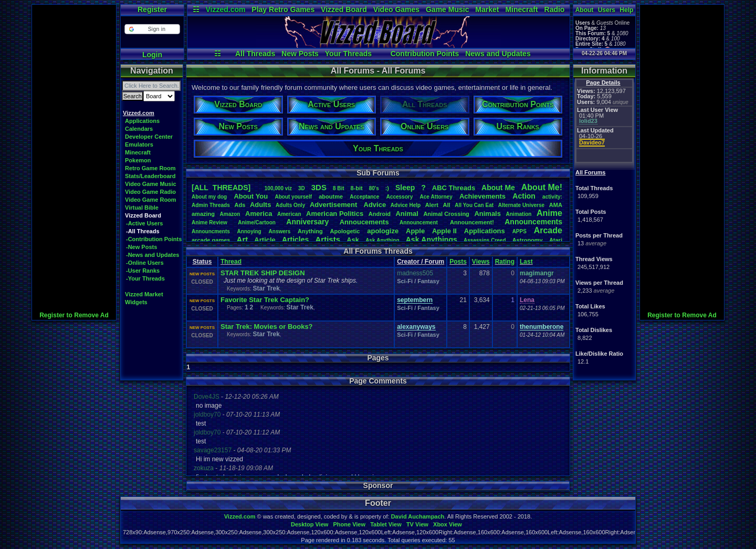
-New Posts (141, 247)
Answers (280, 231)
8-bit (357, 188)
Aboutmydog (209, 197)
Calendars (139, 129)
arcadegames (211, 240)
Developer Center (149, 137)
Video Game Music (151, 184)
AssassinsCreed (485, 240)
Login (152, 55)
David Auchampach (418, 516)
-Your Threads (145, 278)
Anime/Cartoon (257, 222)
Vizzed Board (344, 9)
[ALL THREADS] (221, 188)
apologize (383, 231)
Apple (415, 231)
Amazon (230, 214)
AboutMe (498, 188)
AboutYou (251, 196)
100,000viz (278, 188)
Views (481, 262)
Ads (240, 205)
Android (380, 214)
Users (607, 10)
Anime (549, 213)
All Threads (255, 54)
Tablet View (386, 524)
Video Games (396, 9)
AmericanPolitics (335, 214)
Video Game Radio (150, 192)
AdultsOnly (290, 205)
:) (387, 188)
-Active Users (144, 223)
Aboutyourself (293, 197)
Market (487, 9)
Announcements (533, 222)
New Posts (300, 54)
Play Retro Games (283, 9)
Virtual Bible (142, 208)
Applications (142, 121)
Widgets (136, 302)
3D (302, 188)
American (289, 214)
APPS (519, 231)
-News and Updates (153, 255)
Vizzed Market (144, 294)
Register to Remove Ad (74, 315)
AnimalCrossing (446, 214)
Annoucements (364, 222)
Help (626, 10)
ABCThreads (454, 188)
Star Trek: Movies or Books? (267, 327)
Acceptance (364, 197)
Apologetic (345, 231)
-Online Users (145, 263)
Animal (407, 214)
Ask (353, 240)
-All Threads (143, 231)
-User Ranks (143, 271)
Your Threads (348, 54)
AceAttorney (436, 197)
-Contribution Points (154, 239)
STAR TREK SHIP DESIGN (263, 273)
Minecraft (521, 9)
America (259, 214)
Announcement (419, 222)
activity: (552, 197)
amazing (203, 214)
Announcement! (472, 222)
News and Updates (498, 54)
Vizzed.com (225, 9)
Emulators (139, 144)
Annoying (249, 231)
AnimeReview (209, 222)
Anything (310, 231)
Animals (487, 214)
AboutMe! (542, 187)
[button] (152, 29)
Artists (328, 239)
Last (526, 262)
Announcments (211, 231)
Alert (432, 205)
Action (524, 196)
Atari (556, 240)
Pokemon (138, 160)
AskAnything (382, 240)
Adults (260, 205)
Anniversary (307, 222)
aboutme (331, 196)
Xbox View (448, 524)
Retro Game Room (150, 168)
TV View (417, 524)
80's (374, 188)
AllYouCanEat (474, 205)
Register (152, 9)
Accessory (400, 197)
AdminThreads (211, 205)
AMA (556, 205)
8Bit (339, 188)
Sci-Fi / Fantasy (418, 281)
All (447, 205)
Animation (519, 214)
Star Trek (266, 288)
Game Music (447, 9)
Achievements (482, 196)
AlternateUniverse (521, 205)
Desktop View (309, 524)
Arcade (548, 230)
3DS (319, 187)
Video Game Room (151, 200)
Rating (505, 262)
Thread (231, 262)
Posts (458, 262)
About (585, 10)
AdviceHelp (406, 205)
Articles (295, 240)
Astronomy (528, 240)
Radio (555, 9)
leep (405, 188)
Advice (375, 205)
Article (265, 240)
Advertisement (334, 205)
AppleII (444, 231)
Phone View (349, 524)
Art (243, 239)
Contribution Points (425, 54)
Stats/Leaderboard (150, 176)
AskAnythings (432, 240)
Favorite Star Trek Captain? (265, 300)
